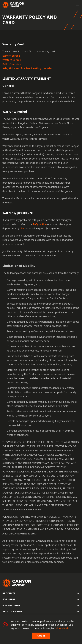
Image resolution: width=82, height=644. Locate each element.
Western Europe (12, 60)
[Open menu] (78, 5)
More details (62, 628)
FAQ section (40, 224)
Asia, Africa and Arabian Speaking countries (27, 68)
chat (22, 228)
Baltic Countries (12, 64)
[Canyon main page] (13, 5)
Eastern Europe (11, 56)
